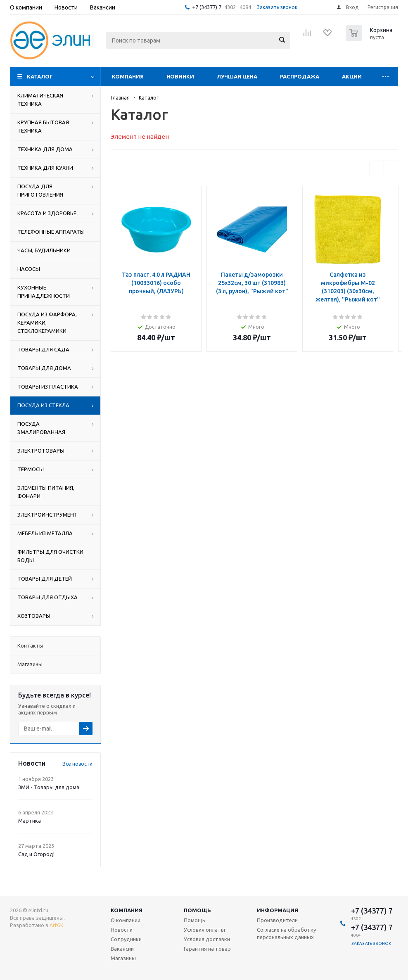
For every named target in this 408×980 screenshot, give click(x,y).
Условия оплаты (204, 930)
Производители (277, 920)
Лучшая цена (237, 76)
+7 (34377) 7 (207, 7)
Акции (352, 76)
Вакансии (122, 949)
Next (391, 168)
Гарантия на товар (207, 949)
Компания (128, 76)
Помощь (197, 910)
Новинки (180, 76)
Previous (377, 168)
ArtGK (56, 925)
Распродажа (300, 76)
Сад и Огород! (36, 854)
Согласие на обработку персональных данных (286, 933)
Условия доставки (207, 939)
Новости (122, 930)
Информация (278, 910)
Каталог (40, 76)
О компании (126, 920)
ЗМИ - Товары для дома (49, 787)
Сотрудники (126, 939)
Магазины (123, 958)
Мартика (30, 821)
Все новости (77, 764)
